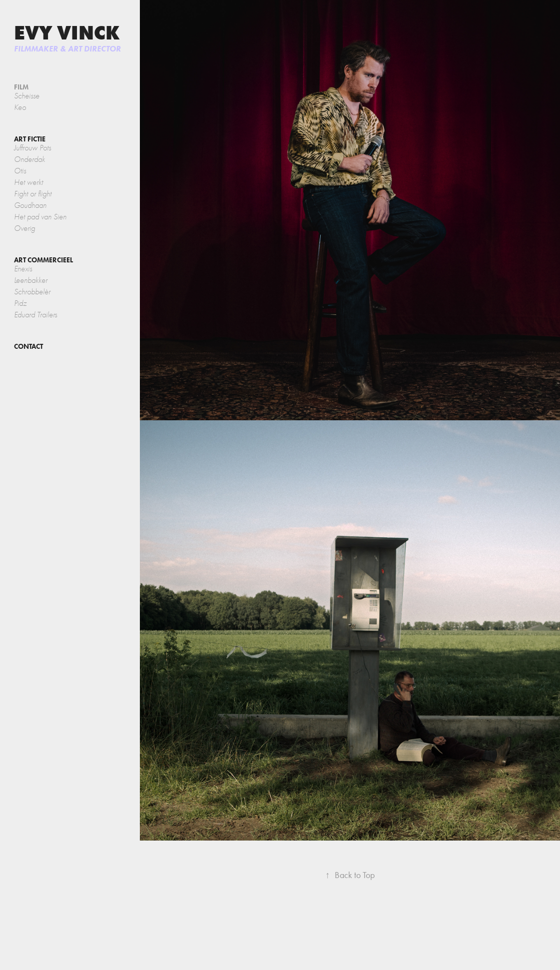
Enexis (23, 269)
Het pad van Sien (40, 217)
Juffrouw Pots (32, 148)
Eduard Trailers (35, 315)
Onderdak (29, 159)
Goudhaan (30, 205)
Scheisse (27, 96)
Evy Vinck (67, 32)
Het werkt (28, 182)
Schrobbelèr (32, 292)
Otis (20, 171)
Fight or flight (33, 194)
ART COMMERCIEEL (43, 260)
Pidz (20, 303)
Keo (20, 107)
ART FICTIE (30, 139)
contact (28, 347)
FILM (21, 87)
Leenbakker (31, 280)
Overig (24, 228)
